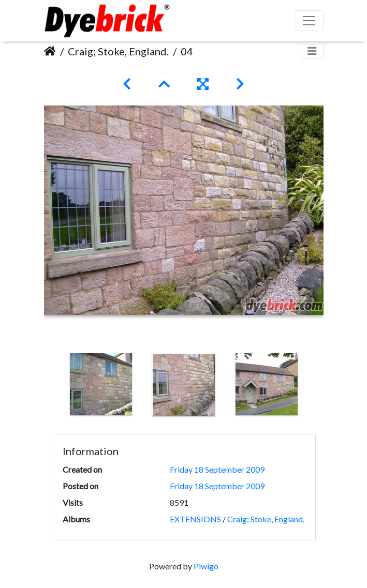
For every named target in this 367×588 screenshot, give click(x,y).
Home (50, 51)
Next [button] (316, 387)
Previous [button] (52, 387)
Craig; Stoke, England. (118, 51)
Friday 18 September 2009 (217, 469)
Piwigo (206, 566)
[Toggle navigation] (312, 51)
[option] (101, 384)
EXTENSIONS (195, 519)
